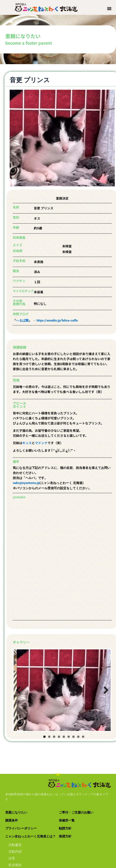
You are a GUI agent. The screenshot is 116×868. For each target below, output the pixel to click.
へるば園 (22, 318)
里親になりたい (16, 808)
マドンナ (41, 441)
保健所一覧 (67, 816)
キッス (27, 441)
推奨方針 (65, 832)
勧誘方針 (65, 824)
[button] (109, 8)
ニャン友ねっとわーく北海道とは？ (30, 832)
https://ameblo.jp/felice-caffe (57, 318)
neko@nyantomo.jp (26, 481)
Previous (20, 686)
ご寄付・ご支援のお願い (76, 808)
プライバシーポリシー (21, 824)
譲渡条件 (12, 816)
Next (102, 686)
